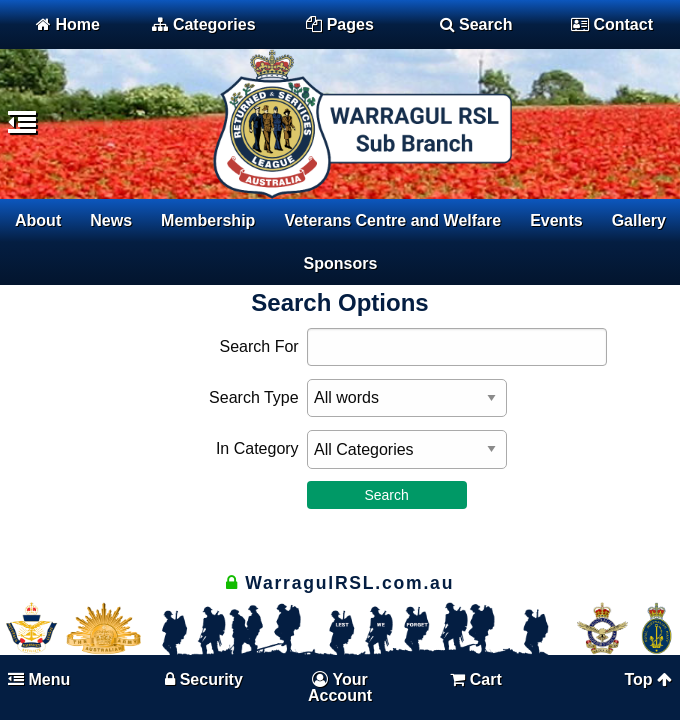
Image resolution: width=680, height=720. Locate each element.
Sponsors (341, 263)
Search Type (254, 397)
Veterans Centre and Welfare (392, 220)
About (38, 220)
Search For (258, 346)
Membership (208, 220)
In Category (257, 448)
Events (556, 220)
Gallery (639, 220)
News (111, 220)
